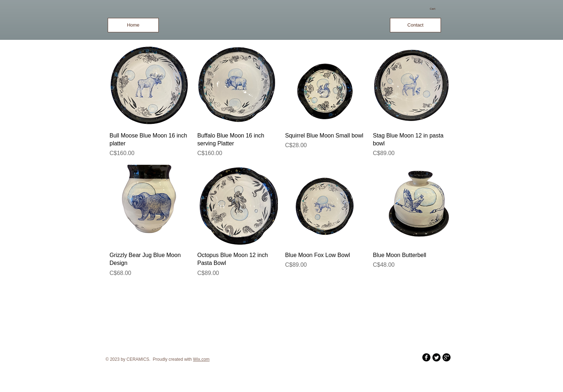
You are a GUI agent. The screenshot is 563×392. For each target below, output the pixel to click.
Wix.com (201, 359)
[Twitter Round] (436, 357)
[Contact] (415, 25)
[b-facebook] (426, 357)
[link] (435, 9)
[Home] (133, 25)
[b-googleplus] (446, 357)
